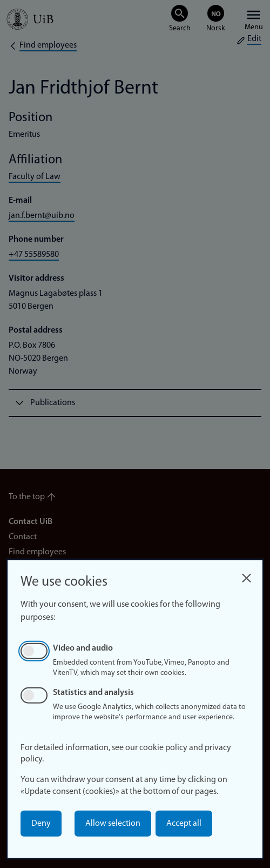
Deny (41, 824)
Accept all (184, 824)
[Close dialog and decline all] (246, 575)
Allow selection (113, 824)
